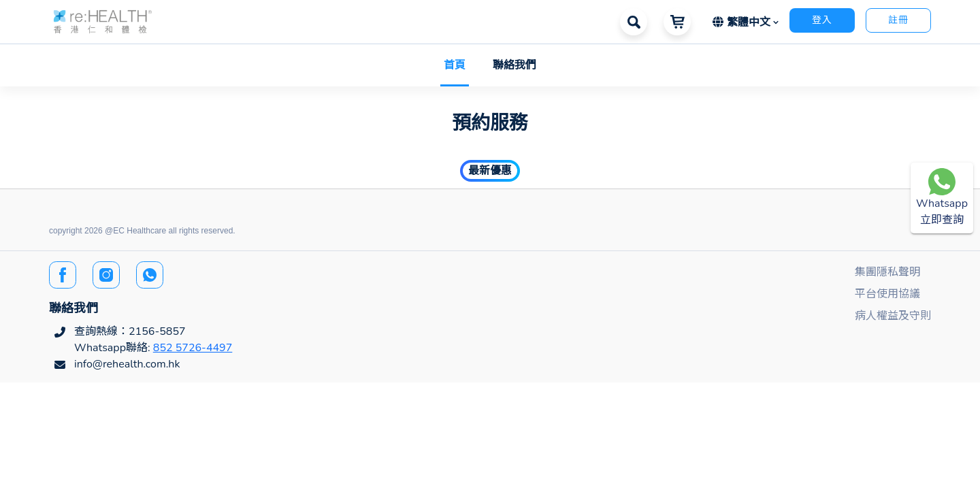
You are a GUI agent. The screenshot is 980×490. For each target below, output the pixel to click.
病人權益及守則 (893, 316)
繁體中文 (743, 22)
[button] (103, 21)
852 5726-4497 (193, 348)
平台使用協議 (887, 294)
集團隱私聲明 (887, 272)
